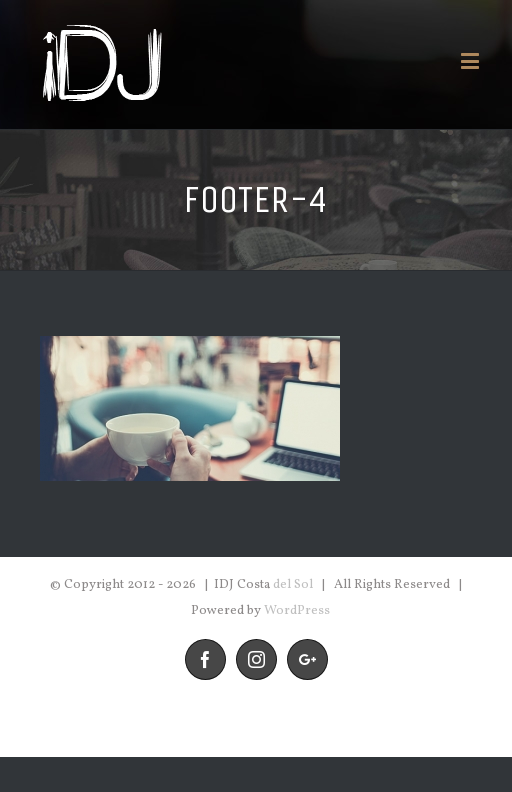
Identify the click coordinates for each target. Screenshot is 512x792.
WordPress (297, 611)
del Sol (293, 585)
